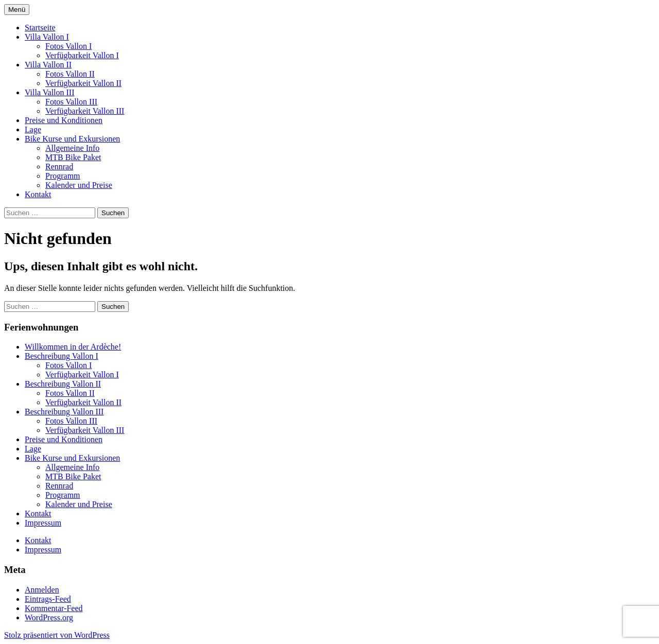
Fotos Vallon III (71, 102)
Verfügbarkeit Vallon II (83, 83)
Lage (33, 129)
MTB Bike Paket (73, 157)
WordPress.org (49, 617)
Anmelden (42, 590)
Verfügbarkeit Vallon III (85, 111)
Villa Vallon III (50, 92)
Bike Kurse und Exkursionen (72, 139)
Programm (63, 176)
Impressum (43, 523)
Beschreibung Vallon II (63, 384)
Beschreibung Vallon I (62, 356)
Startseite (40, 28)
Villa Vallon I (47, 37)
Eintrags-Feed (48, 599)
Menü (17, 10)
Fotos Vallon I (68, 46)
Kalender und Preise (79, 185)
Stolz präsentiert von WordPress (57, 635)
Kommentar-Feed (54, 608)
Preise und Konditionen (64, 120)
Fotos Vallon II (70, 74)
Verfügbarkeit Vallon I (82, 55)
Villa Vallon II (48, 65)
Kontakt (38, 194)
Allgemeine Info (72, 148)
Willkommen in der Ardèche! (73, 347)
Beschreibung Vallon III (64, 412)
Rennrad (59, 167)
